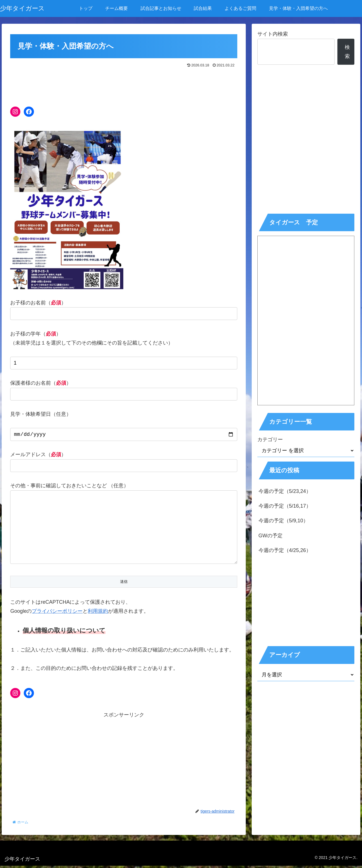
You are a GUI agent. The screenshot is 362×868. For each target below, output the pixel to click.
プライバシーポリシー (57, 613)
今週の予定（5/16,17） (285, 506)
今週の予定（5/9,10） (283, 521)
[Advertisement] (124, 85)
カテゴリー (270, 440)
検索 (347, 52)
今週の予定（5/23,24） (285, 491)
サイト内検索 (273, 34)
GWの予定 (271, 536)
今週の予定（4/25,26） (285, 550)
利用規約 (98, 613)
